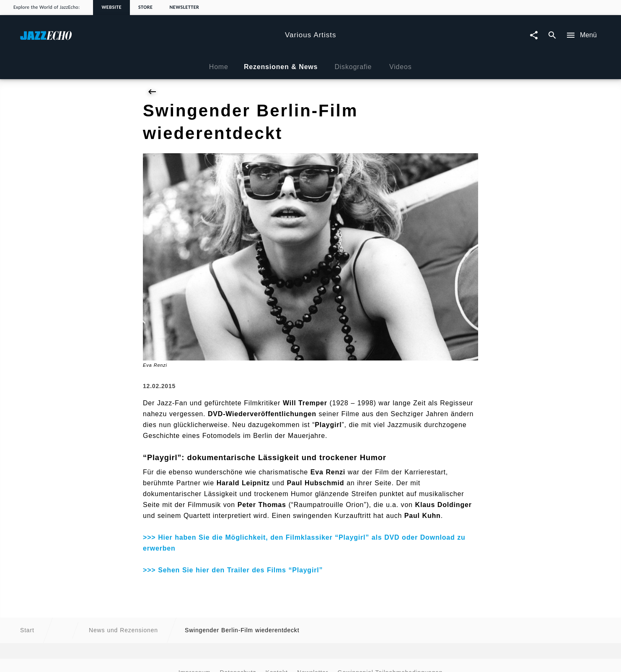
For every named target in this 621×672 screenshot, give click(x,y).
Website (111, 8)
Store (145, 8)
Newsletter (184, 8)
